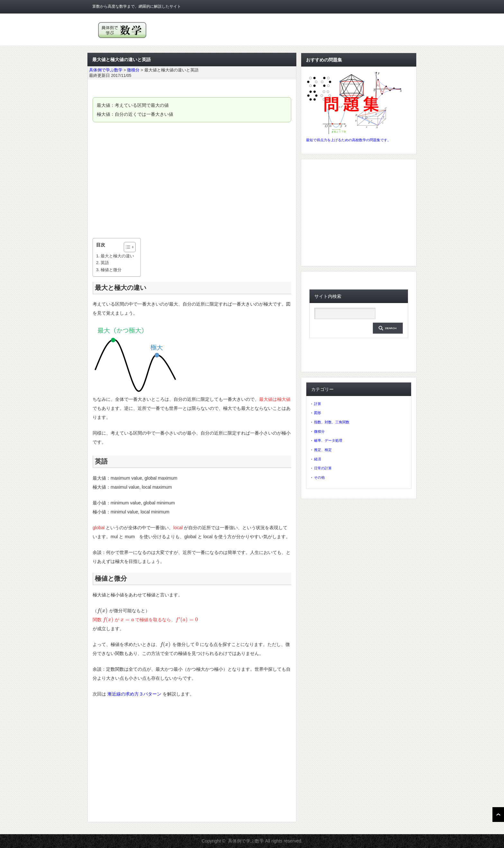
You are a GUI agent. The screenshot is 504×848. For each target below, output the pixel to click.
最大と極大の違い (117, 256)
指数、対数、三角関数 (332, 422)
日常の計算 (323, 468)
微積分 (319, 431)
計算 (318, 404)
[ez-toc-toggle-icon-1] (126, 247)
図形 (318, 413)
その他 (319, 477)
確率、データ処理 (328, 440)
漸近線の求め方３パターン (134, 694)
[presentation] (103, 611)
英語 (105, 263)
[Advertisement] (192, 180)
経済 (318, 459)
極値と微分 (111, 270)
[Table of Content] (130, 247)
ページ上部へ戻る (498, 815)
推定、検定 (323, 450)
